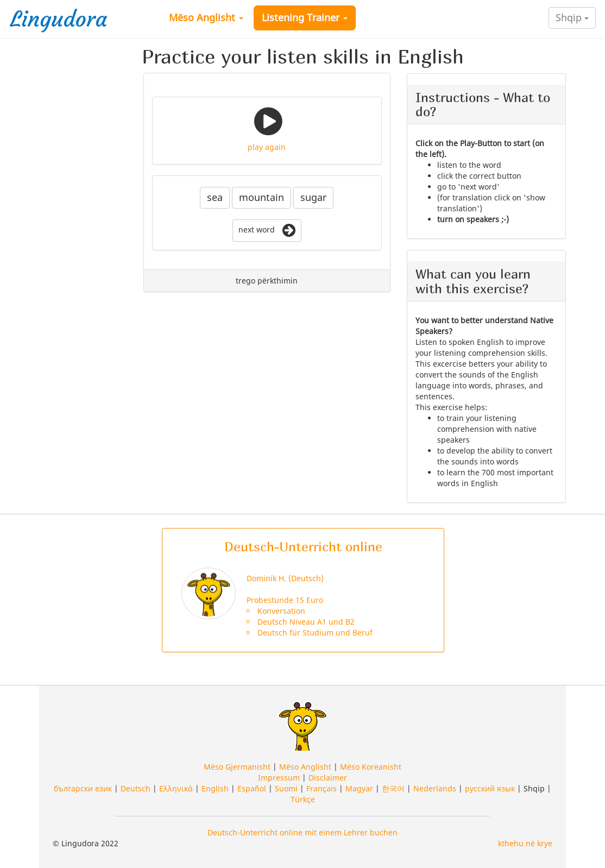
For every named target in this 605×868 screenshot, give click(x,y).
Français (322, 788)
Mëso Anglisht (206, 17)
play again (267, 147)
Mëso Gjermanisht (237, 767)
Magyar (359, 788)
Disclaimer (328, 778)
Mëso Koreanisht (371, 767)
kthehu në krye (525, 843)
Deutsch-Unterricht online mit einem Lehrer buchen (302, 832)
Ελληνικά (176, 788)
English (215, 788)
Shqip (572, 17)
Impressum (279, 778)
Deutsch (136, 788)
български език (83, 788)
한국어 (393, 788)
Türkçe (303, 799)
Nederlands (435, 788)
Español (252, 788)
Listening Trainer (305, 17)
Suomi (286, 788)
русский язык (490, 788)
